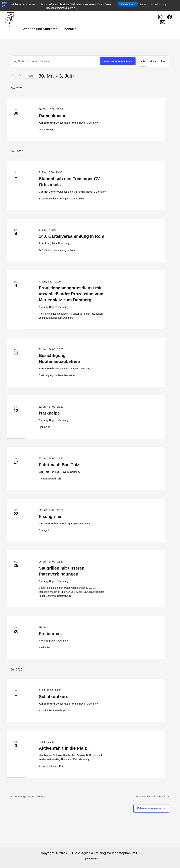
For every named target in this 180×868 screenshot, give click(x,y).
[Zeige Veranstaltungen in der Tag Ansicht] (163, 61)
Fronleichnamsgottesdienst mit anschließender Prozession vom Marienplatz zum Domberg (71, 294)
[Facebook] (169, 17)
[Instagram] (160, 17)
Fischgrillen (51, 516)
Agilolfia (55, 10)
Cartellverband (80, 10)
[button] (61, 10)
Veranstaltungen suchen (118, 61)
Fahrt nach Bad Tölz (59, 465)
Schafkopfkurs (54, 697)
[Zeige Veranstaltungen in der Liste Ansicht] (143, 61)
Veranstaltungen (112, 10)
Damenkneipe (53, 116)
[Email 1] (162, 22)
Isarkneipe (49, 413)
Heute (30, 76)
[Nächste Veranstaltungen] (20, 76)
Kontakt (70, 29)
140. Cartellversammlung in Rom (72, 236)
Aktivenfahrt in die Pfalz (63, 748)
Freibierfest (50, 634)
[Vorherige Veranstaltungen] (13, 76)
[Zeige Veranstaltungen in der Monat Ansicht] (153, 61)
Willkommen (32, 10)
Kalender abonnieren (149, 809)
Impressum (90, 858)
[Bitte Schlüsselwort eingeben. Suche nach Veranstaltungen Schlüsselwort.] (56, 61)
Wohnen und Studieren (40, 29)
